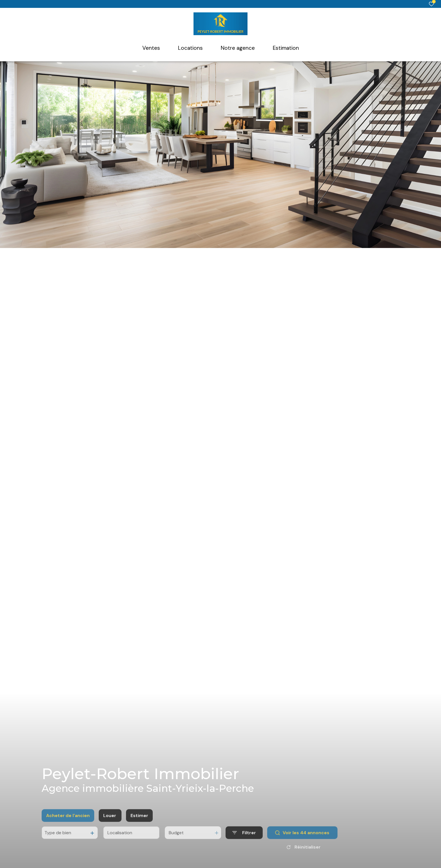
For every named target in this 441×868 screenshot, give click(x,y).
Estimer (139, 825)
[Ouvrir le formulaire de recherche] (244, 842)
